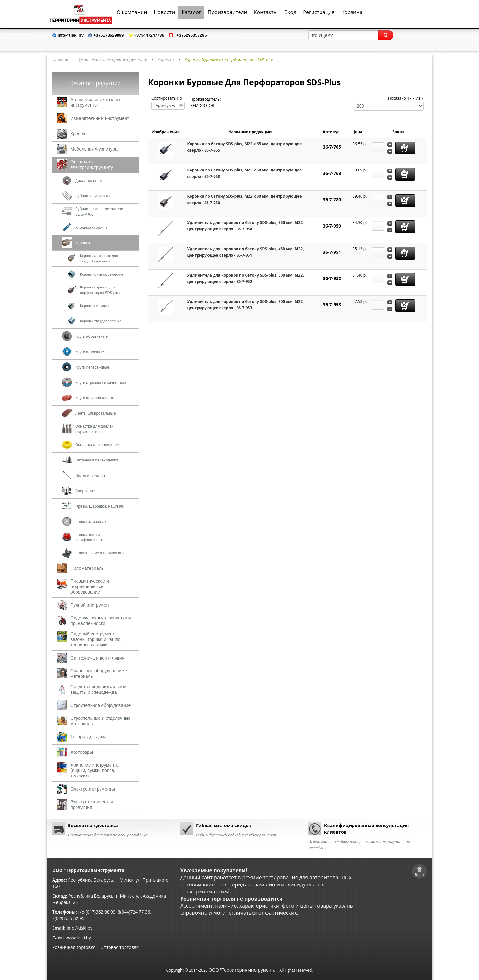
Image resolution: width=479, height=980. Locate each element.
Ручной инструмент (91, 605)
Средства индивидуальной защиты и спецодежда (98, 689)
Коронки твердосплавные (101, 321)
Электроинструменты (93, 789)
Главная (60, 59)
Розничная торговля (74, 947)
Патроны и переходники (97, 460)
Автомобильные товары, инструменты (96, 102)
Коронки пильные (94, 306)
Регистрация (319, 12)
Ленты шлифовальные (96, 413)
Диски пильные (89, 181)
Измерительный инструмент (100, 118)
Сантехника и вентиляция (97, 658)
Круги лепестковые (92, 367)
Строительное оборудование (101, 705)
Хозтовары (82, 752)
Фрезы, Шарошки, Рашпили (100, 506)
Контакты (266, 12)
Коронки (166, 59)
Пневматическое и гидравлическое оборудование (90, 586)
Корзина (352, 12)
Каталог (191, 12)
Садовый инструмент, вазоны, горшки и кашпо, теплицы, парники (96, 639)
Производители (227, 12)
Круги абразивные (91, 336)
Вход (290, 12)
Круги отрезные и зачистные (101, 383)
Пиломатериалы (88, 568)
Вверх (419, 875)
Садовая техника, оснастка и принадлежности (101, 621)
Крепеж (78, 134)
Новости (164, 12)
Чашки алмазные (90, 522)
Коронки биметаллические (102, 274)
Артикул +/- (166, 106)
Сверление (85, 491)
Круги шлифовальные (95, 398)
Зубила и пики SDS (92, 196)
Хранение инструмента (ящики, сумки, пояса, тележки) (94, 770)
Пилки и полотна (90, 476)
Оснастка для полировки (97, 445)
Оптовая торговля (119, 947)
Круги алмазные (90, 352)
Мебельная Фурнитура (94, 149)
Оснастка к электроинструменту (113, 59)
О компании (132, 12)
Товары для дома (89, 737)
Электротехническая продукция (92, 805)
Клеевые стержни (91, 228)
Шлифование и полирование (101, 553)
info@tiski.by (80, 928)
